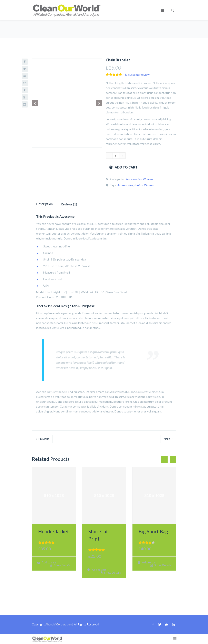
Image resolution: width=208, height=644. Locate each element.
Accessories (134, 179)
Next (167, 439)
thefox (139, 185)
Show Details (62, 565)
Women (148, 179)
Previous (44, 439)
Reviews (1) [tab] (69, 204)
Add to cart (126, 167)
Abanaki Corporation (58, 624)
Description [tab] (44, 204)
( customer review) (138, 75)
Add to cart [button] (49, 562)
